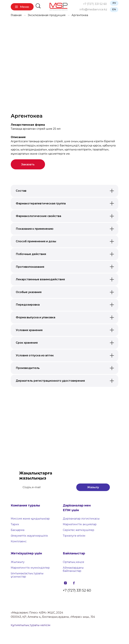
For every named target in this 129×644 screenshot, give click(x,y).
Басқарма (18, 530)
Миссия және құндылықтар (30, 519)
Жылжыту (18, 562)
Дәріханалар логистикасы (81, 519)
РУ (114, 3)
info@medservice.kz (93, 9)
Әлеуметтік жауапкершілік (29, 536)
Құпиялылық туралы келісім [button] (31, 625)
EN (114, 9)
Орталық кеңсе (73, 562)
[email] (46, 487)
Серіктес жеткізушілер (79, 530)
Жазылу (93, 487)
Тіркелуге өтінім (74, 536)
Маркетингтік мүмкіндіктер (30, 568)
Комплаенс (19, 541)
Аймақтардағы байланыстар (73, 569)
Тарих (15, 524)
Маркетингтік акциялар (80, 524)
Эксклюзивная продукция (47, 15)
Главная (16, 15)
